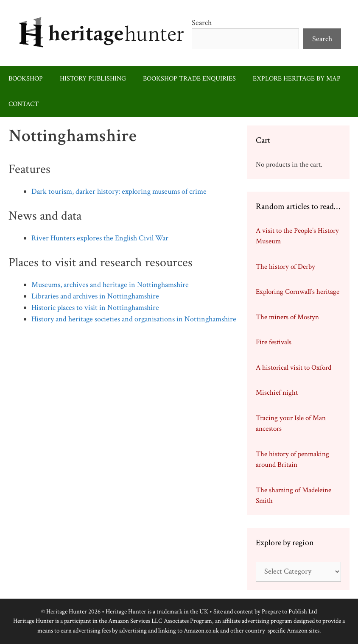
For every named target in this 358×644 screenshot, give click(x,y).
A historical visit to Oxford (294, 368)
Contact (24, 104)
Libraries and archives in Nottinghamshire (95, 296)
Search (202, 23)
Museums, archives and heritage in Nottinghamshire (110, 285)
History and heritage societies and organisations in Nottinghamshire (134, 319)
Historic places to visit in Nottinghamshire (95, 308)
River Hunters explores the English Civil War (100, 238)
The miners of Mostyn (287, 317)
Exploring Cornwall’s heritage (298, 292)
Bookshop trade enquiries (189, 79)
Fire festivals (274, 342)
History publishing (93, 79)
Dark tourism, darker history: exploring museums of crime (119, 191)
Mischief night (277, 393)
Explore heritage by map (297, 79)
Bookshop (26, 79)
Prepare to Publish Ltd (289, 612)
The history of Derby (285, 267)
